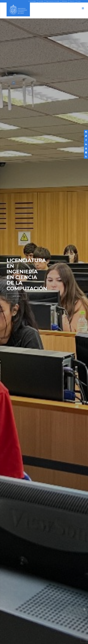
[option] (44, 322)
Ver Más (17, 296)
